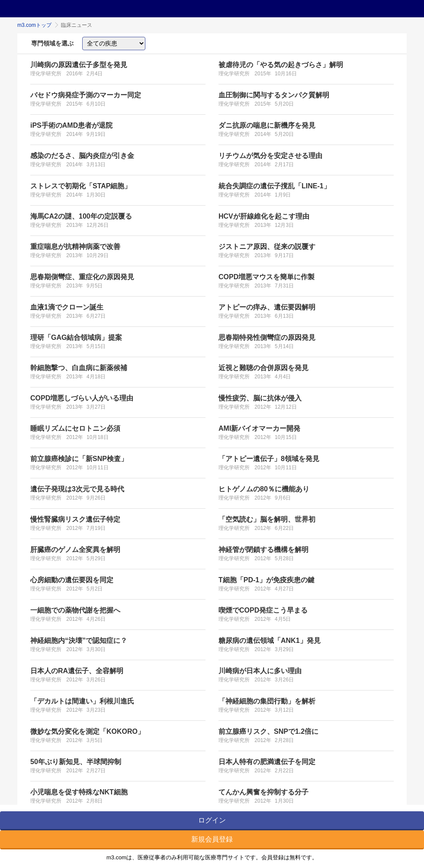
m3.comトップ (34, 25)
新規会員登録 (212, 839)
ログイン (212, 820)
